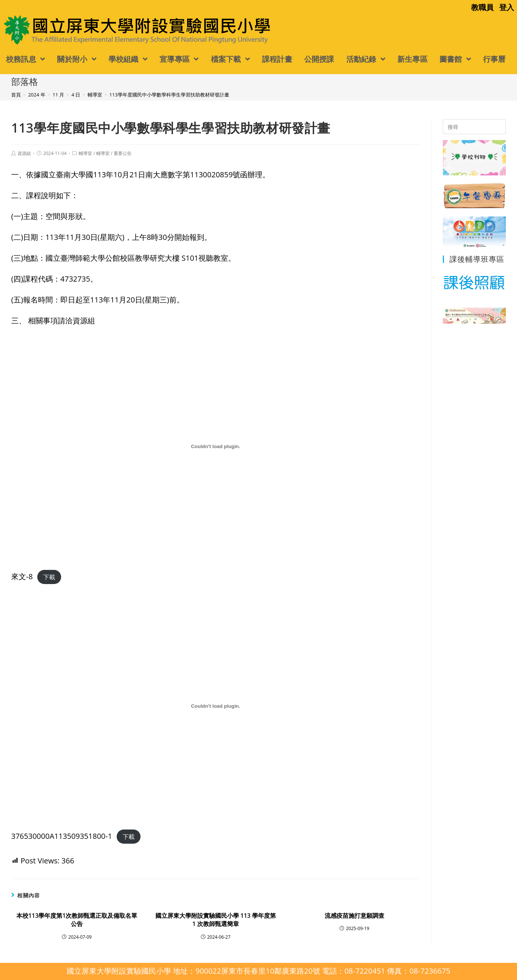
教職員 (482, 7)
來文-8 (22, 576)
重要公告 (123, 153)
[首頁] (16, 95)
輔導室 (85, 153)
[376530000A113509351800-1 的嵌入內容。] (216, 706)
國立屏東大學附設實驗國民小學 (63, 29)
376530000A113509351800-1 (62, 836)
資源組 (24, 153)
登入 (507, 7)
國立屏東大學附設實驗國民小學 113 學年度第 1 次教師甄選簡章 (216, 920)
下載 (49, 577)
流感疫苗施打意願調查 (354, 916)
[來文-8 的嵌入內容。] (216, 447)
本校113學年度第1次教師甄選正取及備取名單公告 (77, 920)
